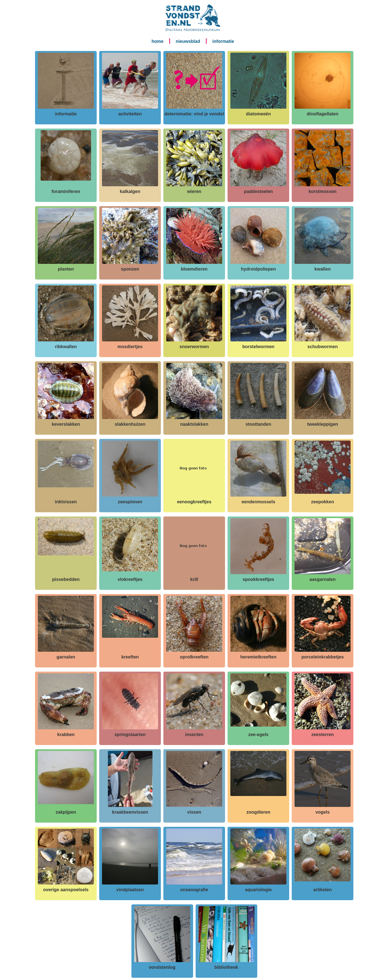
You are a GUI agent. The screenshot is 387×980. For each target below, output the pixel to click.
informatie (223, 41)
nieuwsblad (188, 41)
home (158, 41)
